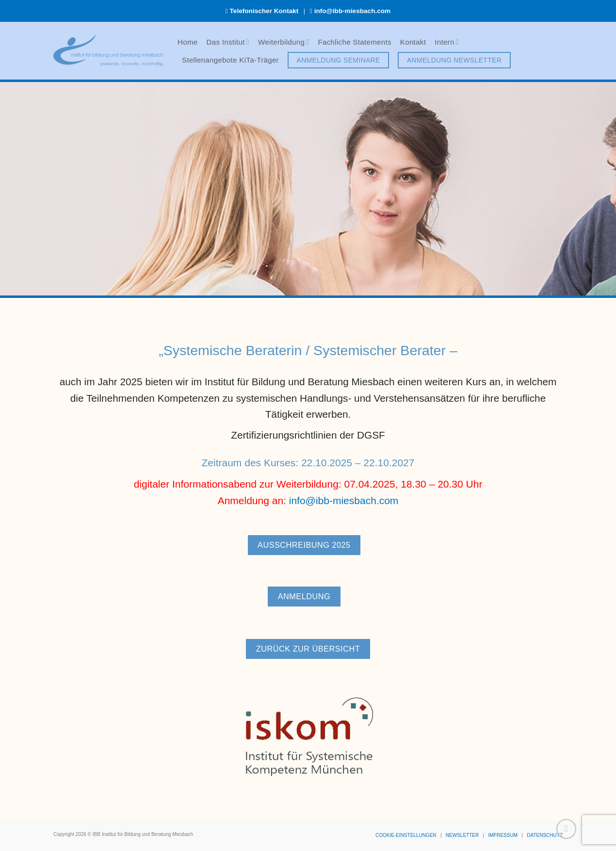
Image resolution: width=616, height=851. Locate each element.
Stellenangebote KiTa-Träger (230, 60)
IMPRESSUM (503, 835)
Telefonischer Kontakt (264, 11)
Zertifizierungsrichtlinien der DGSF (308, 440)
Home (188, 42)
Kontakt (413, 42)
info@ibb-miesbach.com (353, 11)
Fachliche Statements (354, 42)
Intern (447, 42)
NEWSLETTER (462, 835)
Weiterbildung (284, 42)
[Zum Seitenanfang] (566, 829)
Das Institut (228, 42)
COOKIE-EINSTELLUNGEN (406, 835)
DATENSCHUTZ (545, 835)
